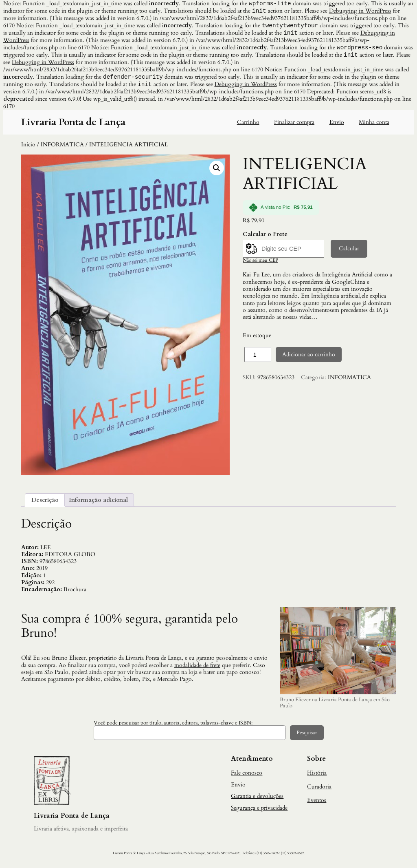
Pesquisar (307, 736)
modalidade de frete (197, 668)
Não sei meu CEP (260, 263)
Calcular (349, 252)
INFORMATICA (62, 148)
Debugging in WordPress (360, 12)
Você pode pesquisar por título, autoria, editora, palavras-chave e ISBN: (173, 726)
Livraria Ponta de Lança (73, 125)
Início (28, 148)
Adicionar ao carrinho (309, 358)
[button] (217, 171)
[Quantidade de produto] (258, 358)
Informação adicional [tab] (98, 503)
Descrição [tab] (45, 503)
